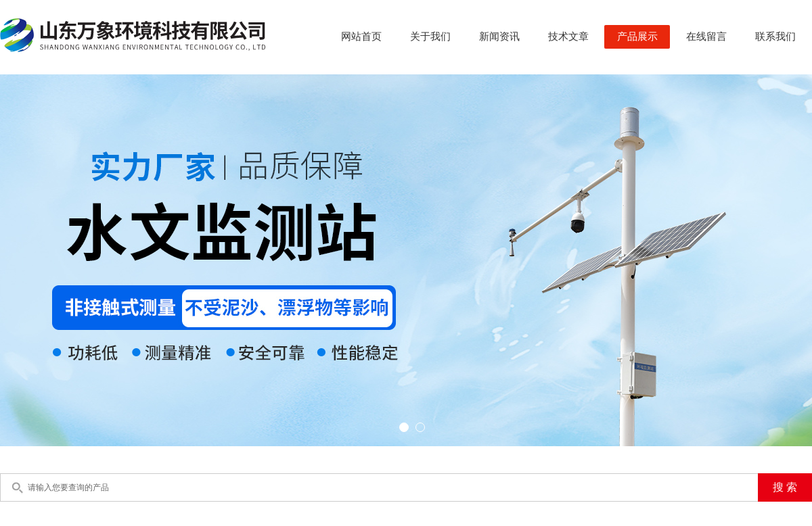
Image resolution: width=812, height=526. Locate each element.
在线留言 (706, 37)
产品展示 (637, 37)
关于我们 (430, 37)
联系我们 (775, 37)
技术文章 (568, 37)
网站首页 (361, 37)
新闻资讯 (499, 37)
